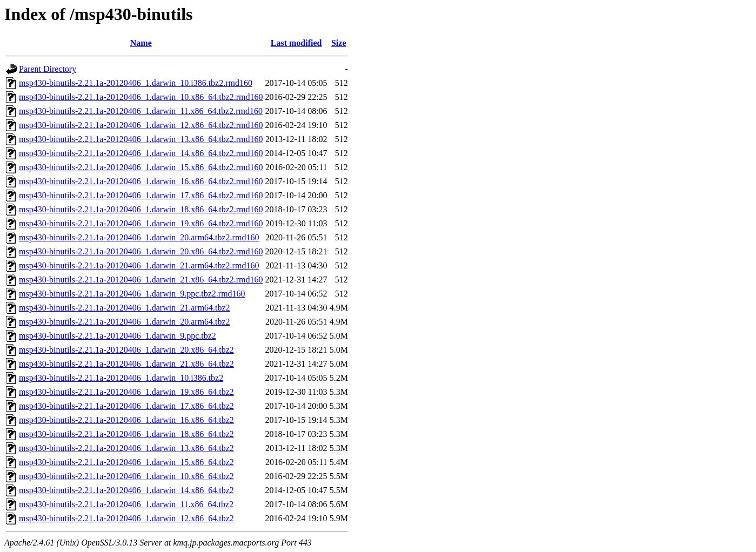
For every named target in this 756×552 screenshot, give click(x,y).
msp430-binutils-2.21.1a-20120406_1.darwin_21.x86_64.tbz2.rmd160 (141, 280)
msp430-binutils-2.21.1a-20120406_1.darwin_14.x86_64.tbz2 (126, 490)
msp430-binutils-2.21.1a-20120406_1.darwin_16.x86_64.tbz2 (126, 420)
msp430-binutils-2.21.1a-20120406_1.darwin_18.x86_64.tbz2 (126, 434)
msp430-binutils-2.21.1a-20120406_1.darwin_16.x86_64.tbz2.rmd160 (141, 181)
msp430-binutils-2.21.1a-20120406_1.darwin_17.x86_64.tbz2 (126, 406)
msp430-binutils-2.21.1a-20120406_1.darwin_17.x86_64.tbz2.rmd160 (141, 195)
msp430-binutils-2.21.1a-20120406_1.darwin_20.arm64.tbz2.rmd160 (139, 237)
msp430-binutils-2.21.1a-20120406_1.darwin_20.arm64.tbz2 (125, 322)
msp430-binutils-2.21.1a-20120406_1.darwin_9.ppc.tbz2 (118, 336)
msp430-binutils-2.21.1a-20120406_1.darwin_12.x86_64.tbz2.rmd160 (141, 125)
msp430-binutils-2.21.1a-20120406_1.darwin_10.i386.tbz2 (121, 378)
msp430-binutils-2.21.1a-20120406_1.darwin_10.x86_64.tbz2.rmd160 (141, 97)
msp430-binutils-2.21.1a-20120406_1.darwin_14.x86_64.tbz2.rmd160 (141, 153)
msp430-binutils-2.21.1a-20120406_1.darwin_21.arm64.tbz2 (125, 308)
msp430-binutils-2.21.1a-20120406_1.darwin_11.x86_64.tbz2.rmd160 (141, 111)
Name (141, 43)
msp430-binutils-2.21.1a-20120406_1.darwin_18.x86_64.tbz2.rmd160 (141, 209)
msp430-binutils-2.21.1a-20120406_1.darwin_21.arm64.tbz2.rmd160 (139, 265)
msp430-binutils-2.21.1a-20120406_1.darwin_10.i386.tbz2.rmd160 (136, 83)
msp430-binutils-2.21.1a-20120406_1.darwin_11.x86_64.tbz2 (126, 504)
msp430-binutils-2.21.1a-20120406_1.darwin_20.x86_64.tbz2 (126, 350)
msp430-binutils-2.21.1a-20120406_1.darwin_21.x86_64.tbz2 (126, 364)
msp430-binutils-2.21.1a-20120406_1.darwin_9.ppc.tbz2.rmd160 (132, 294)
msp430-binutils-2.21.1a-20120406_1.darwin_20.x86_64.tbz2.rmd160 (141, 251)
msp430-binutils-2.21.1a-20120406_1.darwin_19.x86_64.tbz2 (126, 392)
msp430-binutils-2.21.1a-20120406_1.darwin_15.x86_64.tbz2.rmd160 (141, 167)
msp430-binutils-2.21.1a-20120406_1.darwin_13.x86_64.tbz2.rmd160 (141, 139)
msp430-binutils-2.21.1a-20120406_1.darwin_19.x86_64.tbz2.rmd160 (141, 223)
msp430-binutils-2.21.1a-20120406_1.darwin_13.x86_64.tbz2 (126, 448)
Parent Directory (48, 69)
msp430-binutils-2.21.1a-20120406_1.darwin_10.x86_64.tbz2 (126, 476)
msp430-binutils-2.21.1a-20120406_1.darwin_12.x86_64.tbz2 (126, 518)
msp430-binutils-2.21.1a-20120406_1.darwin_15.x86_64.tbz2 (126, 462)
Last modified (296, 43)
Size (339, 43)
